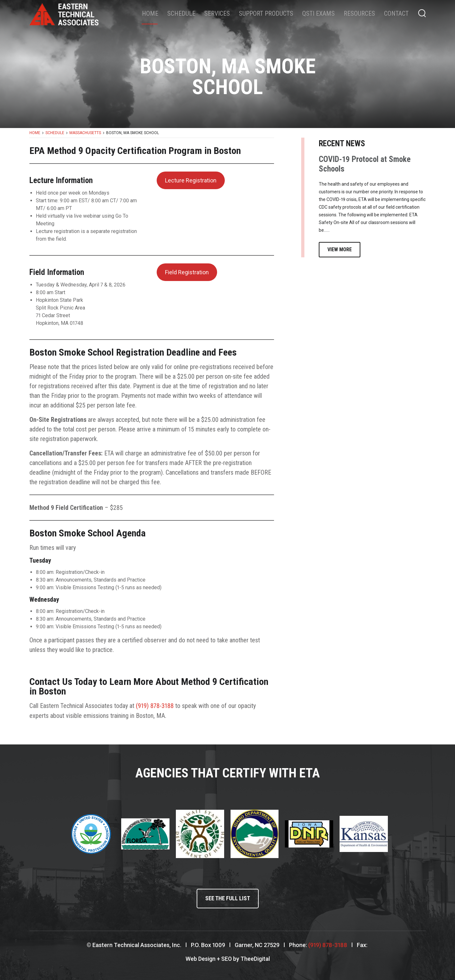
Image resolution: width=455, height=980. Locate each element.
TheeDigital (255, 958)
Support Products (266, 13)
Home (150, 13)
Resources (359, 13)
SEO (226, 958)
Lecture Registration (191, 180)
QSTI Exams (318, 13)
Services (217, 13)
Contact (396, 13)
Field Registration (187, 272)
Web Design (200, 958)
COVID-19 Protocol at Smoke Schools (365, 164)
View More (340, 249)
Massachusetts (85, 133)
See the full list (228, 898)
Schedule (181, 13)
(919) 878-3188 (155, 706)
